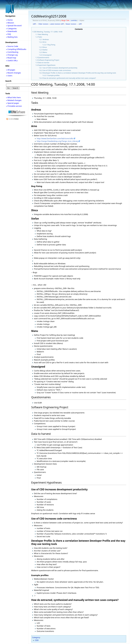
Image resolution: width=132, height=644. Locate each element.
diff (34, 24)
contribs (74, 20)
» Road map (11, 58)
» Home (9, 20)
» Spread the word (14, 26)
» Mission (10, 23)
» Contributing (12, 52)
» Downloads (12, 31)
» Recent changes (13, 73)
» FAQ (8, 34)
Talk (68, 20)
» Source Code (12, 46)
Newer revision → (72, 24)
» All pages (11, 70)
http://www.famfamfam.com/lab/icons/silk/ (55, 138)
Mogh (64, 20)
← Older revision (42, 24)
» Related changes (14, 100)
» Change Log (12, 55)
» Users (9, 76)
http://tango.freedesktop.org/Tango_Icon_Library (57, 141)
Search (8, 81)
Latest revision (55, 24)
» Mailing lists (12, 37)
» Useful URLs (12, 60)
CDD (37, 640)
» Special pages (13, 103)
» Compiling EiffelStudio (16, 49)
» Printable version (14, 106)
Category (36, 637)
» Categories (11, 28)
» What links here (13, 97)
